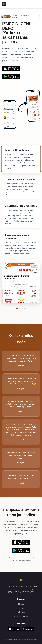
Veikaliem (21, 612)
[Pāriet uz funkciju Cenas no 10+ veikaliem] (17, 309)
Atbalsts (21, 608)
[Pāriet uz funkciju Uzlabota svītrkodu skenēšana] (20, 309)
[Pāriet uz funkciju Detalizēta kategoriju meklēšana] (22, 309)
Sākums (21, 604)
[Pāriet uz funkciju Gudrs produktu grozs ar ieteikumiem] (25, 309)
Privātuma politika (21, 616)
